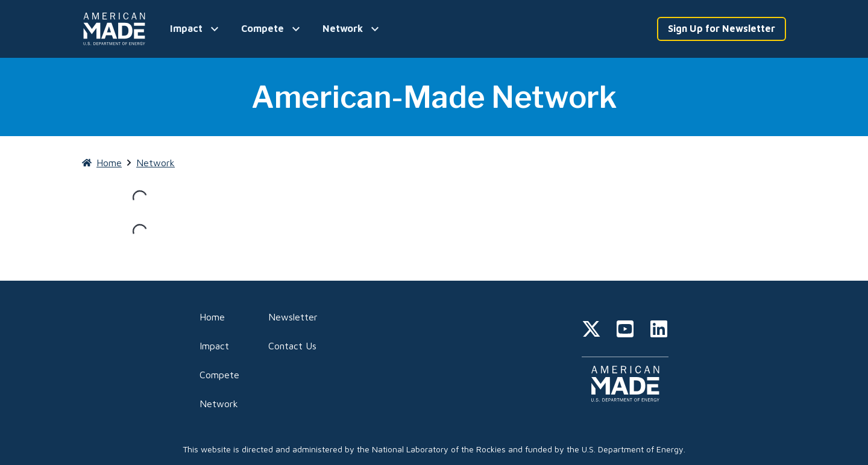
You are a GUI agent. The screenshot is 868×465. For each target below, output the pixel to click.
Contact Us (292, 346)
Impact (214, 346)
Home (212, 317)
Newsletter (293, 317)
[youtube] (625, 331)
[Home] (116, 29)
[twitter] (591, 331)
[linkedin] (659, 331)
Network (219, 404)
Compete (219, 375)
